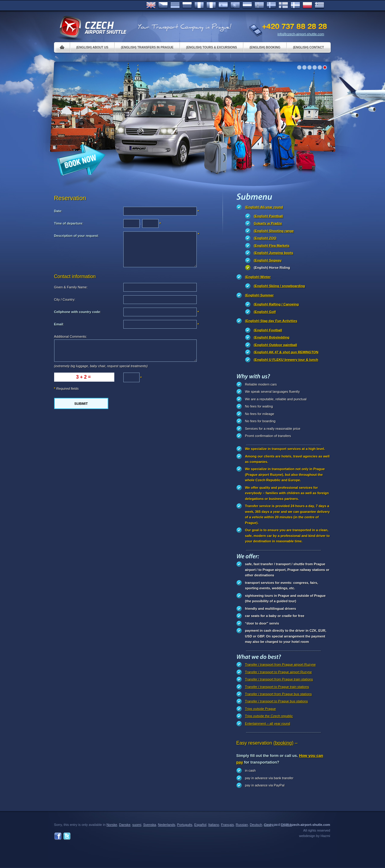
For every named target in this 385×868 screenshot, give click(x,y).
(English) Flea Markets (272, 246)
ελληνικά (319, 5)
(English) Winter (258, 277)
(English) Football (268, 330)
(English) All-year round (264, 207)
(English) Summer (260, 295)
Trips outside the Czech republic (269, 716)
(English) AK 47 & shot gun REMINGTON (286, 352)
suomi (137, 825)
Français (199, 5)
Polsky (307, 5)
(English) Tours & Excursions (212, 47)
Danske (295, 5)
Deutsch (175, 5)
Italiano (211, 5)
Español (223, 5)
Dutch (247, 5)
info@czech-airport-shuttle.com (301, 34)
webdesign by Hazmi (314, 836)
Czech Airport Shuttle (93, 27)
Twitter (67, 836)
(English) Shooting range (274, 231)
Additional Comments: (71, 336)
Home (62, 47)
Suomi (283, 5)
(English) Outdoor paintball (276, 345)
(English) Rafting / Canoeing (276, 304)
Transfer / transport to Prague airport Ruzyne (279, 672)
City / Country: (65, 299)
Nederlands (166, 825)
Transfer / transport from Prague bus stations (279, 694)
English (151, 5)
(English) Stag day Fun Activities (271, 321)
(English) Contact (308, 47)
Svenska (271, 5)
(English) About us (92, 47)
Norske (259, 5)
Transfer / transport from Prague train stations (279, 679)
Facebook (58, 836)
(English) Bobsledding (272, 337)
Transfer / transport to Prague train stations (277, 687)
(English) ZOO (265, 238)
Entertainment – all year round (268, 724)
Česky (163, 5)
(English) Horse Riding (272, 268)
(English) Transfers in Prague (147, 47)
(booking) (283, 743)
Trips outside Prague (261, 709)
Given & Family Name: (71, 287)
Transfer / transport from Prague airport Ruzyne (280, 665)
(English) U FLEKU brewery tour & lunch (286, 360)
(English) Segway (268, 260)
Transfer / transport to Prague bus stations (277, 701)
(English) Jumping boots (274, 253)
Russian (187, 5)
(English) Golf (265, 312)
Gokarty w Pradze (268, 223)
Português (235, 5)
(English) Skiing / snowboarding (279, 286)
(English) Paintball (269, 216)
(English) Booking (265, 47)
